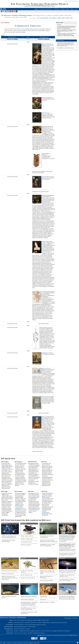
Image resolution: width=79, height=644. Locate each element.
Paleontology (44, 558)
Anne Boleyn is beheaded (48, 353)
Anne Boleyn (45, 242)
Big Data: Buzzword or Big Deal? (29, 597)
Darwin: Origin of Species (27, 536)
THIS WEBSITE (53, 18)
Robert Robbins (5, 465)
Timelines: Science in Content (33, 622)
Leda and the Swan (48, 128)
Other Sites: (10, 631)
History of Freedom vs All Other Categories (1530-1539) (26, 643)
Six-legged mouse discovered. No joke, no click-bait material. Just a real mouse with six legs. (67, 598)
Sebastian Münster (46, 153)
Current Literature (19, 625)
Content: (11, 622)
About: (11, 620)
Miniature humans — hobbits (47, 602)
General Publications (20, 629)
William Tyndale (46, 396)
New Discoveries (41, 625)
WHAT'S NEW (61, 18)
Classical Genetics (46, 9)
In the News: (10, 625)
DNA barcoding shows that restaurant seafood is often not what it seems (10, 578)
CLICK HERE (60, 48)
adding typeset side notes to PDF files (47, 496)
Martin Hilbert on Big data (27, 599)
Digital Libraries (35, 631)
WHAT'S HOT (69, 18)
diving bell (49, 327)
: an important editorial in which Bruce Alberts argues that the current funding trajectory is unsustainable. (67, 539)
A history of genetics (26, 545)
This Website (29, 620)
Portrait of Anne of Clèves (48, 419)
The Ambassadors (46, 197)
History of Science (46, 631)
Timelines (57, 9)
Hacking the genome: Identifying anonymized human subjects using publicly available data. (29, 604)
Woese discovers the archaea (9, 571)
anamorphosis (42, 221)
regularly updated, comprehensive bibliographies (46, 512)
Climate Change (6, 584)
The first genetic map (26, 542)
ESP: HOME (3, 643)
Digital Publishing (25, 631)
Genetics (16, 631)
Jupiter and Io (51, 45)
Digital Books (46, 622)
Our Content (21, 620)
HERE (73, 36)
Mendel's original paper (19, 508)
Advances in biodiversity (8, 574)
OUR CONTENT (44, 18)
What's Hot (74, 9)
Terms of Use (18, 633)
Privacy (25, 633)
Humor (28, 629)
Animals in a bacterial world (28, 578)
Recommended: (9, 627)
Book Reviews (32, 627)
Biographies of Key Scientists (59, 622)
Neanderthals (44, 597)
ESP (38, 18)
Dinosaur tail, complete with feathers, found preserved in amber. (47, 572)
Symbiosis (23, 558)
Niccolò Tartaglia (46, 368)
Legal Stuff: (10, 633)
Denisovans (43, 599)
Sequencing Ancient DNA (46, 581)
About (37, 9)
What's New (65, 9)
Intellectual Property (39, 633)
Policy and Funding (30, 625)
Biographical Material (58, 631)
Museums (68, 631)
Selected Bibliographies (21, 627)
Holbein (44, 421)
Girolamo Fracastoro (46, 113)
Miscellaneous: (9, 629)
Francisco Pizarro (46, 177)
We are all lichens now (27, 575)
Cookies (30, 633)
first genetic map (19, 510)
